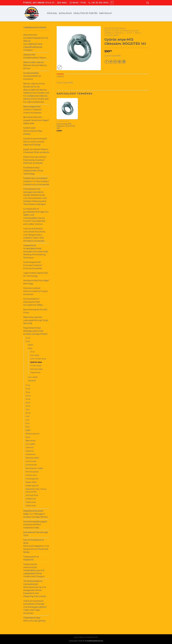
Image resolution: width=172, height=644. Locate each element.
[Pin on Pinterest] (120, 62)
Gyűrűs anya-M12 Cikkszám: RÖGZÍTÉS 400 (66, 126)
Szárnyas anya (36, 369)
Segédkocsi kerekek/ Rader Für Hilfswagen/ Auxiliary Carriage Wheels (35, 514)
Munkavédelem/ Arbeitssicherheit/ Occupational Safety (33, 302)
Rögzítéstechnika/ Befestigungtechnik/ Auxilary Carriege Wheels (35, 331)
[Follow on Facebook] (112, 3)
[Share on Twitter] (111, 62)
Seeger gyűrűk (32, 486)
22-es (28, 403)
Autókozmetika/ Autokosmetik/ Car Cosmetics (32, 76)
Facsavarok (30, 454)
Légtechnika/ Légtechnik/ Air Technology (36, 274)
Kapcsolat (106, 13)
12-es (28, 341)
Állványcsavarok (32, 434)
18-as (28, 392)
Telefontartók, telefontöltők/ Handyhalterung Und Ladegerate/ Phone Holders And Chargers (34, 570)
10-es (28, 338)
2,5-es (28, 396)
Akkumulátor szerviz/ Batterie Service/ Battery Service (35, 65)
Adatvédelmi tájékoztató (86, 637)
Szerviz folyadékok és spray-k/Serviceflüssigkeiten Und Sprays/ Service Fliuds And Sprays (36, 546)
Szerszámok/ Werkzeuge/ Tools (36, 534)
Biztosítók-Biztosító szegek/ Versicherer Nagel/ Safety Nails (36, 120)
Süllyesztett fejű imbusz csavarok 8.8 (36, 490)
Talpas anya (35, 372)
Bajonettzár (31, 441)
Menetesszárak (32, 472)
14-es (28, 385)
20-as (28, 399)
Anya (30, 348)
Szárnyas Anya (32, 495)
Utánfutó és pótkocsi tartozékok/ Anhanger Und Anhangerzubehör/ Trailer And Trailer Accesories (35, 607)
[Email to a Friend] (115, 62)
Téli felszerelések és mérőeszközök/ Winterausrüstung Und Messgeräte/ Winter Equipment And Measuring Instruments (35, 589)
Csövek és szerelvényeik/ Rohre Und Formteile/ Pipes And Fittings (35, 142)
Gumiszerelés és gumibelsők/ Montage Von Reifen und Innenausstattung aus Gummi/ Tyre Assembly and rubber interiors (36, 216)
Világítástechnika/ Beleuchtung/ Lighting (34, 619)
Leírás (60, 76)
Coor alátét (33, 377)
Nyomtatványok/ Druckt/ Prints (35, 311)
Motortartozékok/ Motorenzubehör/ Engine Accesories (36, 291)
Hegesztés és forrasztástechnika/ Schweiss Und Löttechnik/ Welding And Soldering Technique (36, 251)
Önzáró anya (36, 366)
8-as (27, 427)
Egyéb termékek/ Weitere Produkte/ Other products (36, 151)
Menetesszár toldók (34, 468)
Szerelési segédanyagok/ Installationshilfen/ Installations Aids (35, 525)
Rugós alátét (31, 482)
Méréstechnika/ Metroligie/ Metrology (36, 282)
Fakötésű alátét (32, 458)
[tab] (60, 77)
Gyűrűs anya (36, 362)
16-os (28, 389)
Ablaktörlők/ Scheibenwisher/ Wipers (35, 56)
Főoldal (52, 13)
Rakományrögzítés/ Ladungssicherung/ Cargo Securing (36, 320)
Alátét (30, 345)
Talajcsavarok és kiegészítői (31, 558)
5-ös (27, 420)
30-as (28, 413)
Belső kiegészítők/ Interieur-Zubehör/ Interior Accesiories (32, 110)
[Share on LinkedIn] (124, 62)
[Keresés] (148, 3)
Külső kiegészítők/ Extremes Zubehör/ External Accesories (33, 265)
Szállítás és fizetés (85, 13)
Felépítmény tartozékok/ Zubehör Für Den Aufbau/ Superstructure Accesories (36, 181)
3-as (27, 409)
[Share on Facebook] (107, 62)
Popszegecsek (32, 479)
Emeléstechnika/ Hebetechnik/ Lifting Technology (33, 171)
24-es (28, 406)
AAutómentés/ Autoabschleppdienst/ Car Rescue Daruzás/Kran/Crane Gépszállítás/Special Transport (36, 42)
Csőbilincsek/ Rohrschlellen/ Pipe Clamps (33, 131)
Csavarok (32, 381)
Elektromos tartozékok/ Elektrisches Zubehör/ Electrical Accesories (35, 160)
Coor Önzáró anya (38, 359)
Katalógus (65, 13)
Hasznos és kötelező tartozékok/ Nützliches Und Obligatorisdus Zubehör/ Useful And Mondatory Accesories (34, 235)
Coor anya (35, 355)
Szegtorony (31, 499)
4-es (27, 416)
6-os (27, 423)
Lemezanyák (31, 465)
